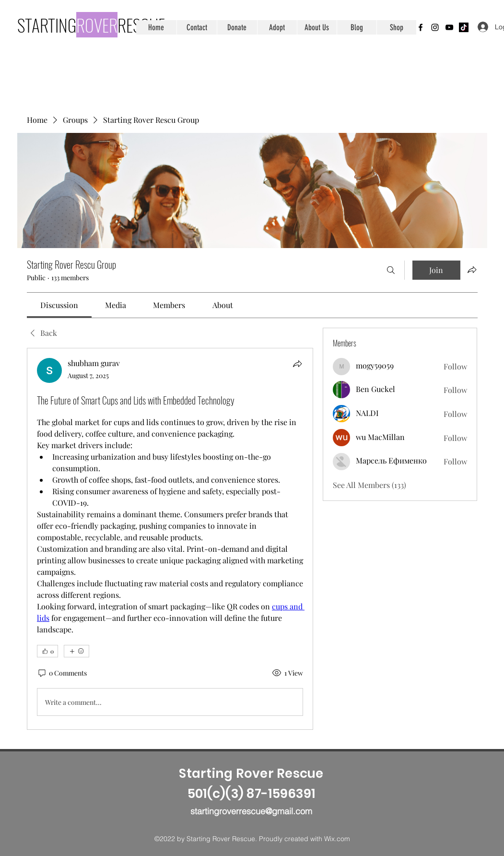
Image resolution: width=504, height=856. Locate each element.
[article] (170, 539)
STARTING (47, 25)
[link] (59, 305)
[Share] (297, 364)
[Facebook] (421, 27)
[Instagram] (435, 27)
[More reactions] (76, 651)
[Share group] (472, 270)
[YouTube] (449, 27)
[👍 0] (47, 651)
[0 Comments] (62, 673)
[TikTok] (464, 27)
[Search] (391, 270)
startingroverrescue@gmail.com (251, 811)
